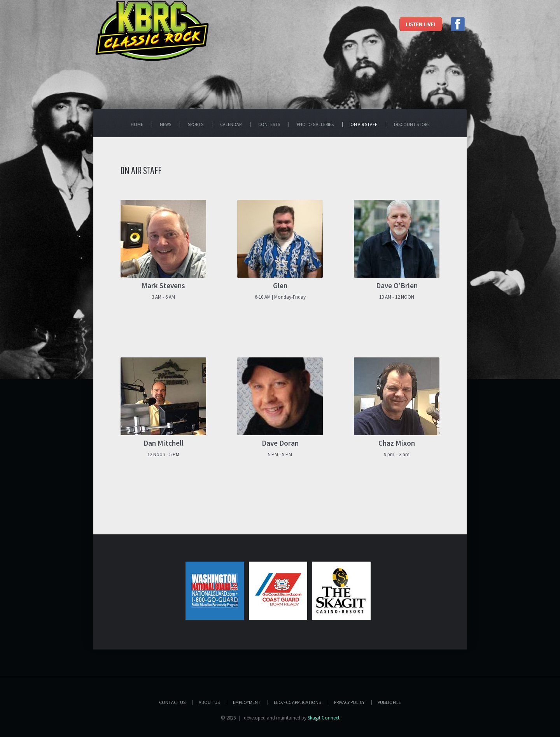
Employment (247, 702)
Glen (280, 285)
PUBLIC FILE (389, 702)
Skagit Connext (324, 718)
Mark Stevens (163, 285)
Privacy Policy (349, 702)
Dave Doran (280, 443)
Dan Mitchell (164, 443)
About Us (209, 702)
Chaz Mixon (397, 443)
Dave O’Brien (397, 285)
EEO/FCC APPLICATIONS (297, 702)
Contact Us (172, 702)
